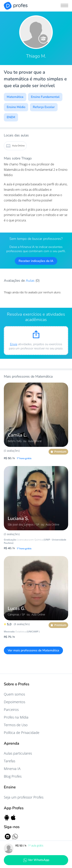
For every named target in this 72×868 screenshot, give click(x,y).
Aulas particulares (18, 753)
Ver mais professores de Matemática (33, 650)
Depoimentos (14, 702)
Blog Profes (13, 776)
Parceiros (11, 710)
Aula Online (15, 146)
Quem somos (14, 694)
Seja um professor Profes (24, 797)
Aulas (31, 281)
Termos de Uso (16, 725)
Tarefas (10, 761)
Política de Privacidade (22, 733)
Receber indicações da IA (36, 261)
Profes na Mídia (16, 717)
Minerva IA (12, 769)
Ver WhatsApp (36, 860)
